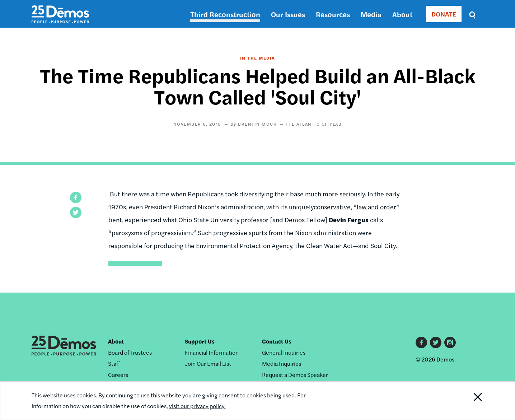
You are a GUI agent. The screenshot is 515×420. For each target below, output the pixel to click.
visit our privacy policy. (197, 406)
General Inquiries (284, 352)
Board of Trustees (130, 352)
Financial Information (212, 352)
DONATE (444, 14)
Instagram (450, 342)
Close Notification (469, 401)
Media (371, 14)
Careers (118, 375)
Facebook (421, 342)
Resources (333, 14)
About (402, 14)
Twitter (436, 342)
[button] (76, 197)
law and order (376, 207)
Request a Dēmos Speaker (295, 375)
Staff (114, 363)
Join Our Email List (208, 363)
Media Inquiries (282, 363)
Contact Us (277, 341)
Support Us (200, 341)
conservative (332, 207)
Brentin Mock (257, 124)
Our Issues (288, 14)
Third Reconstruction (225, 14)
